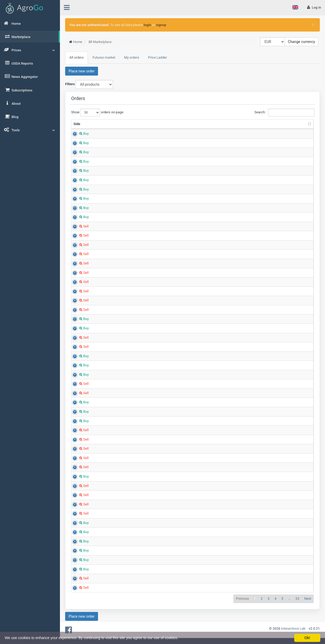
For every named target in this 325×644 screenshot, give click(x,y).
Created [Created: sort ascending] (292, 129)
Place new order (82, 71)
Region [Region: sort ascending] (220, 129)
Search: (284, 113)
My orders (132, 57)
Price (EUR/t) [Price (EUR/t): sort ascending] (183, 129)
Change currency (302, 42)
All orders (76, 57)
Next (308, 603)
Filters (70, 84)
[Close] (313, 25)
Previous (242, 603)
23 (298, 603)
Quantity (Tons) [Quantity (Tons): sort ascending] (155, 126)
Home (78, 42)
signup (161, 25)
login (147, 25)
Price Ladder (158, 57)
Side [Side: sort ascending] (77, 129)
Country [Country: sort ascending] (261, 129)
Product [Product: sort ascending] (103, 129)
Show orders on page (95, 113)
